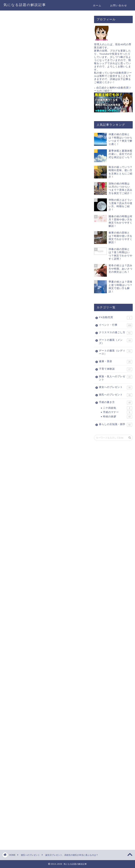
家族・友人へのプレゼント (115, 378)
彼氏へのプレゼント (16, 21)
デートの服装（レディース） (115, 352)
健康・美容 (115, 362)
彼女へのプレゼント (115, 388)
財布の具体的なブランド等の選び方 (29, 580)
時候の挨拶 (118, 417)
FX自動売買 (115, 318)
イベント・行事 (115, 325)
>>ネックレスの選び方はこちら (27, 425)
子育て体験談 (115, 369)
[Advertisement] (35, 193)
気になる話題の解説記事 (25, 5)
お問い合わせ (119, 5)
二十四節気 (118, 408)
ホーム (97, 5)
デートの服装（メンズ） (115, 342)
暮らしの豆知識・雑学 (115, 424)
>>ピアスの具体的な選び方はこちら (30, 393)
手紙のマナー (118, 412)
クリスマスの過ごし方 (115, 333)
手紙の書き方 (115, 403)
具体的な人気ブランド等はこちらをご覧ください (38, 527)
